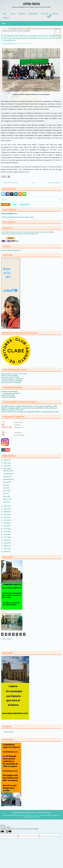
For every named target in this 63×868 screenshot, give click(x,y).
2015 (5, 526)
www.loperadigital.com (11, 44)
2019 (5, 514)
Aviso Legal (7, 639)
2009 (5, 543)
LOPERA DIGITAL (32, 4)
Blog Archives (25, 205)
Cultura (55, 14)
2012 (5, 534)
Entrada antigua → (55, 183)
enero (5, 502)
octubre (6, 476)
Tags (14, 205)
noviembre (7, 474)
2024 (5, 466)
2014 (5, 529)
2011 (5, 537)
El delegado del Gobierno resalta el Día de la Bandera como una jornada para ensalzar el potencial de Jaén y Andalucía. (31, 38)
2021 (5, 509)
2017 (5, 520)
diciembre (7, 471)
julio (5, 485)
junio (5, 488)
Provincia (22, 14)
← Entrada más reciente (10, 183)
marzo (5, 496)
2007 (5, 549)
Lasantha (35, 815)
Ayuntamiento (33, 14)
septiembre (7, 479)
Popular (6, 205)
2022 (5, 506)
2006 (5, 551)
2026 (5, 460)
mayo (5, 491)
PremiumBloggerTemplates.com (50, 815)
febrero (6, 499)
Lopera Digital (8, 732)
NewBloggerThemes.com (31, 817)
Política (13, 14)
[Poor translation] (9, 832)
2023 (5, 469)
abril (5, 493)
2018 (5, 517)
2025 (5, 463)
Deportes (6, 18)
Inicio (5, 14)
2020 (5, 512)
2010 (5, 540)
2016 (5, 523)
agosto (6, 482)
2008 (5, 546)
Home (4, 29)
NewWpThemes (15, 815)
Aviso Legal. (45, 14)
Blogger (48, 813)
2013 (5, 532)
